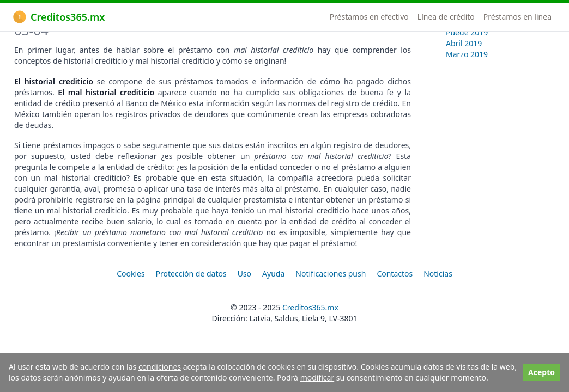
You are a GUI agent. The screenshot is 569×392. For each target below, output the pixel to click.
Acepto (541, 372)
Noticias (438, 274)
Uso (244, 274)
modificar (317, 378)
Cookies (131, 274)
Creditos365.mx (59, 17)
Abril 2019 (464, 43)
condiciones (160, 367)
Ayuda (273, 274)
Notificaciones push (331, 274)
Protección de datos (191, 274)
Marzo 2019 (467, 54)
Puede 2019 (467, 32)
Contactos (395, 274)
